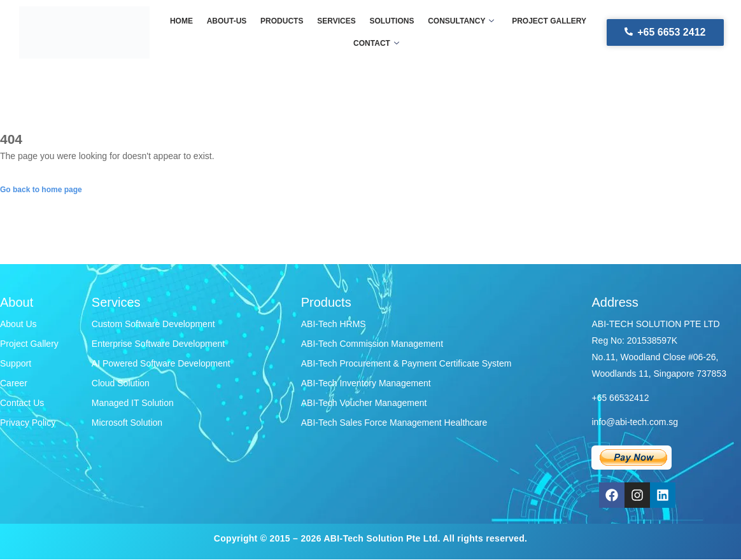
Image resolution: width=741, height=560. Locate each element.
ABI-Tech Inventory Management (366, 383)
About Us (18, 324)
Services (336, 21)
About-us (229, 21)
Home (185, 21)
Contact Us (22, 403)
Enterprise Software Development (158, 344)
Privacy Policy (28, 423)
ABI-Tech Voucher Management (364, 403)
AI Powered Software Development (161, 363)
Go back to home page (41, 190)
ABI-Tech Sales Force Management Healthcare (394, 423)
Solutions (391, 21)
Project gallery (546, 21)
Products (283, 21)
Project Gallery (29, 344)
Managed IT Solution (133, 403)
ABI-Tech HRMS (334, 324)
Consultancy (459, 21)
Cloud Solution (121, 383)
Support (16, 363)
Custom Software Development (153, 324)
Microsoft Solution (127, 423)
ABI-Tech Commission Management (372, 344)
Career (14, 383)
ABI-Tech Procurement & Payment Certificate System (406, 363)
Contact (376, 43)
